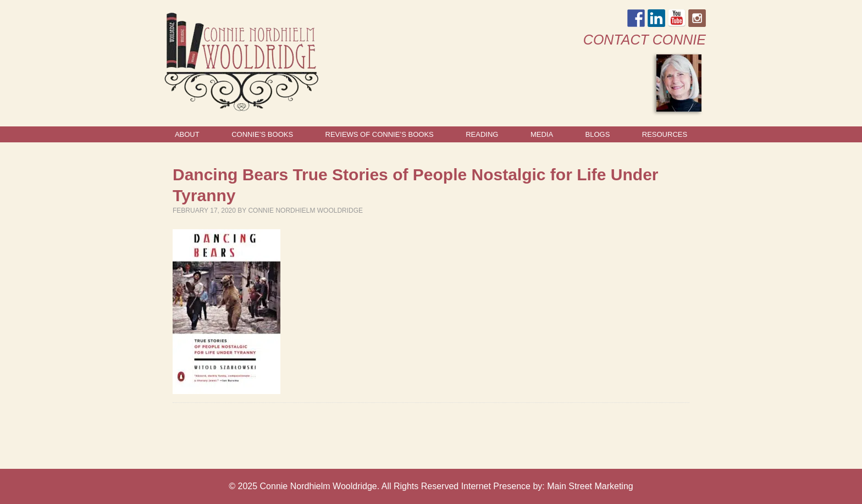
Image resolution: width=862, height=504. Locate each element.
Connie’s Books (262, 134)
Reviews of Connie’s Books (380, 134)
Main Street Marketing (590, 486)
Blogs (598, 134)
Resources (665, 134)
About (187, 134)
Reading (482, 134)
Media (542, 134)
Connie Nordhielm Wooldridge (305, 211)
